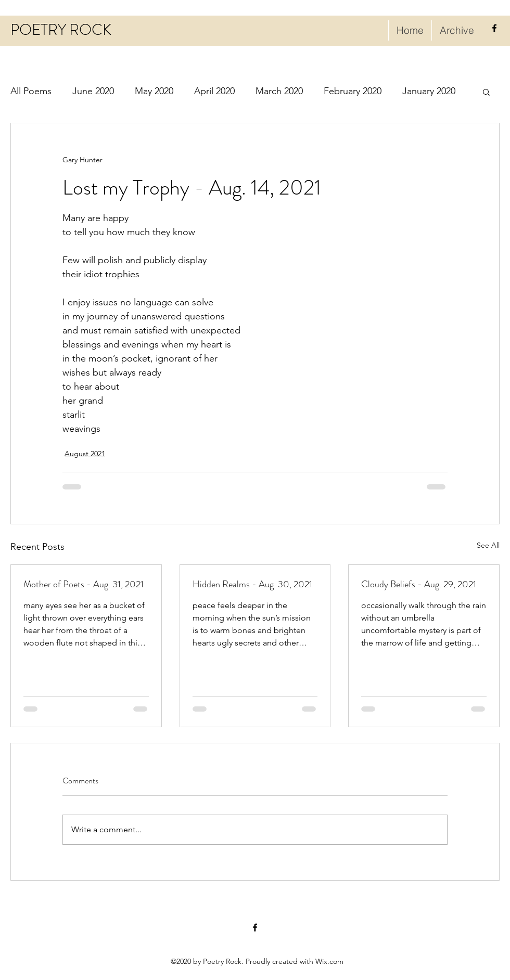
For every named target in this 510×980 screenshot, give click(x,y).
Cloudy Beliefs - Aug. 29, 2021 (419, 584)
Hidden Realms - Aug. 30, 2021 (252, 584)
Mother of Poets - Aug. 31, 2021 (84, 584)
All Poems (31, 91)
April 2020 (214, 91)
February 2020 (353, 91)
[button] (486, 92)
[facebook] (494, 28)
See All (488, 545)
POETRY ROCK (61, 30)
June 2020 (93, 91)
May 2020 (154, 91)
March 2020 (279, 91)
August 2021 (85, 454)
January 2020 (429, 91)
